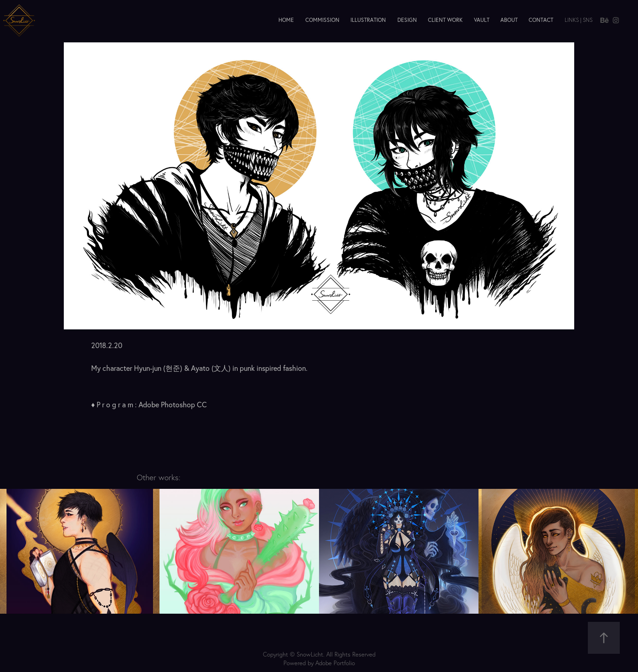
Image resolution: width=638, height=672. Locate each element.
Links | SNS (579, 20)
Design (407, 20)
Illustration (368, 20)
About (509, 20)
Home (286, 20)
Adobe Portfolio (335, 663)
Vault (482, 20)
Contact (541, 20)
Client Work (445, 20)
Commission (322, 20)
